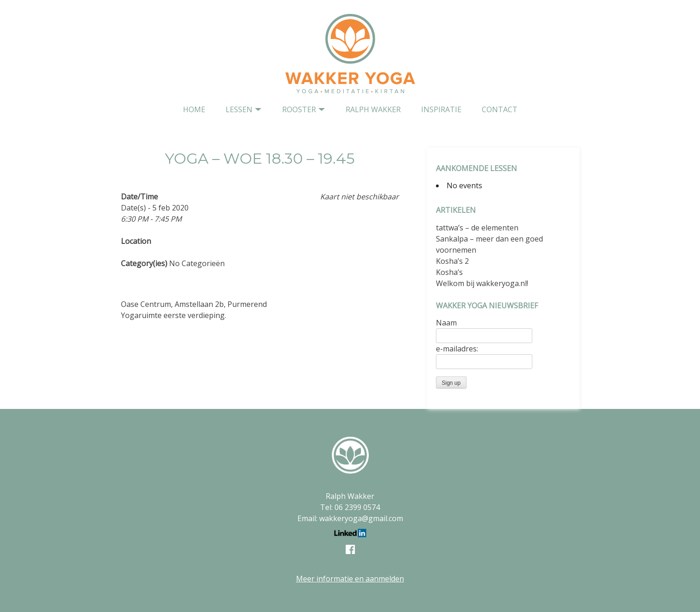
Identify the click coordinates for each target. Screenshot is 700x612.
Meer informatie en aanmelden (350, 579)
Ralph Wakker (373, 109)
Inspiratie (441, 109)
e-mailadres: (457, 349)
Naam (446, 323)
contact (500, 109)
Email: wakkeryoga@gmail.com (350, 518)
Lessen (239, 109)
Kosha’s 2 (452, 261)
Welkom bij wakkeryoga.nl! (482, 283)
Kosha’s (449, 272)
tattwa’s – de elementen (477, 228)
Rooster (299, 109)
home (194, 109)
